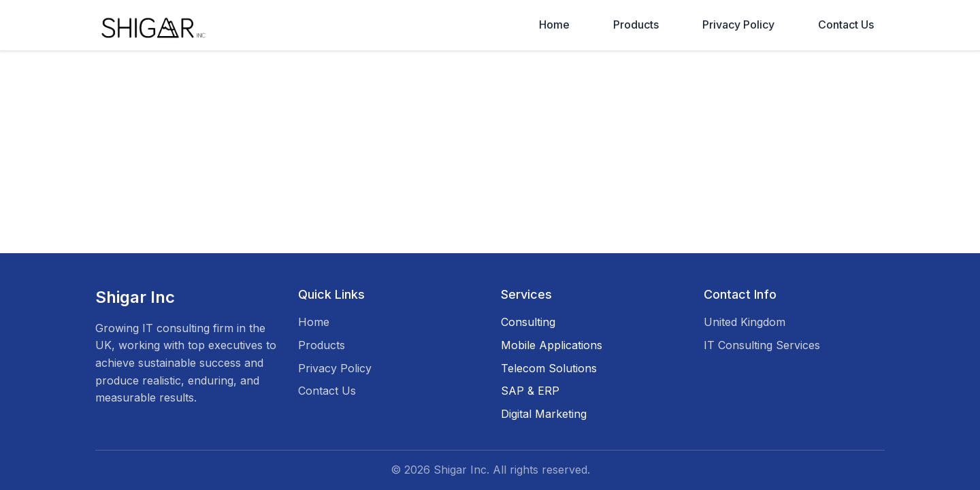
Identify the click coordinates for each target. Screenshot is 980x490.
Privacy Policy (738, 24)
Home (554, 24)
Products (636, 24)
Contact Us (846, 24)
